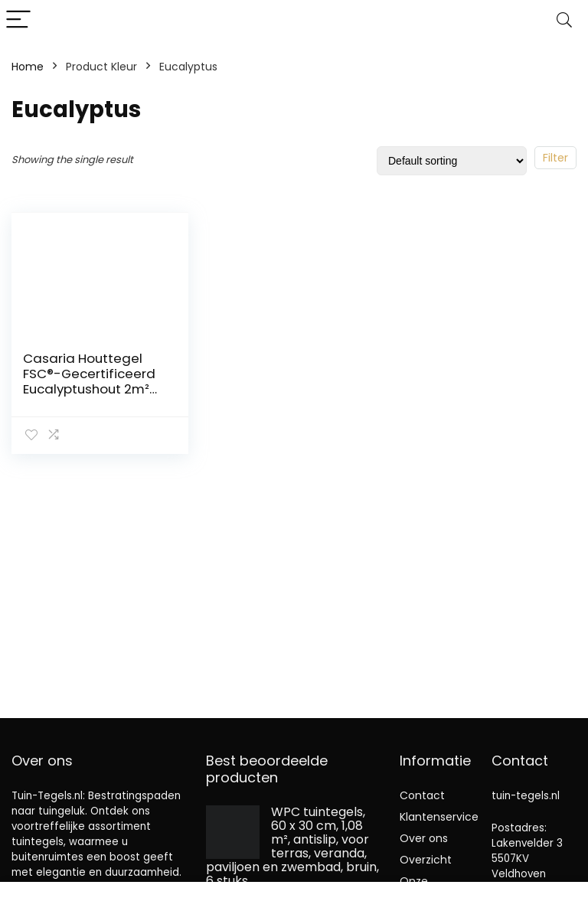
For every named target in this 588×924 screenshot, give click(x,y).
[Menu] (18, 20)
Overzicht (426, 860)
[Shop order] (452, 161)
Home (28, 67)
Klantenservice (439, 817)
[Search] (564, 20)
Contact (422, 795)
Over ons (424, 838)
